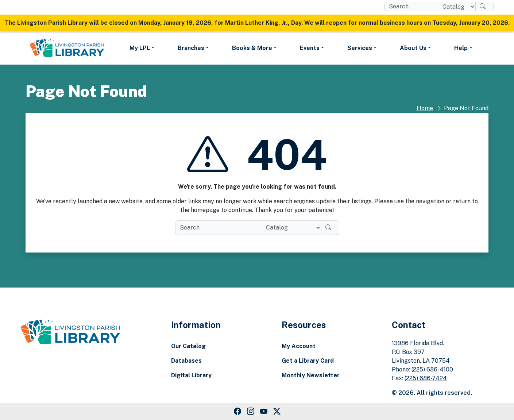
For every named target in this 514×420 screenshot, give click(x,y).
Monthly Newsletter (311, 375)
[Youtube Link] (264, 412)
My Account (299, 346)
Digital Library (191, 375)
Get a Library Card (308, 361)
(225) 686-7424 (426, 378)
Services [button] (360, 48)
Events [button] (310, 48)
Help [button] (461, 48)
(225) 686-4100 (432, 369)
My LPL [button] (140, 48)
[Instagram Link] (251, 412)
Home (425, 108)
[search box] (411, 7)
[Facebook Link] (237, 412)
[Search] (484, 7)
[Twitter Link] (277, 412)
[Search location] (456, 7)
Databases (186, 361)
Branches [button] (191, 48)
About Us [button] (413, 48)
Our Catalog (188, 346)
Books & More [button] (252, 48)
